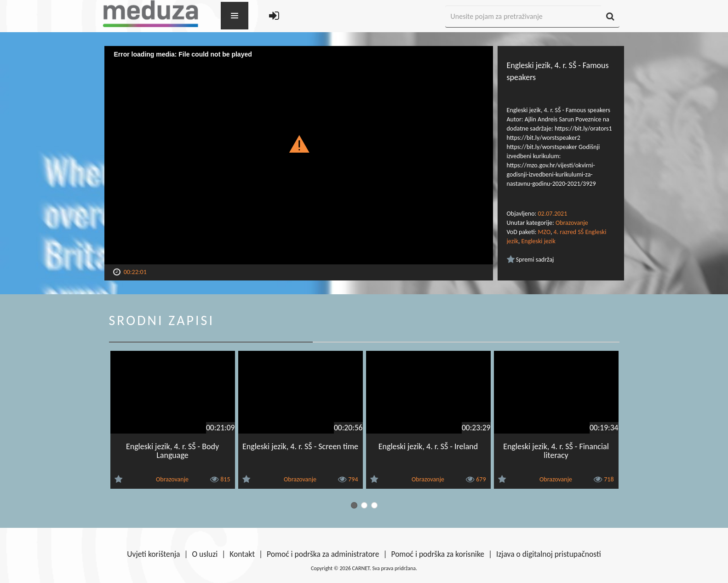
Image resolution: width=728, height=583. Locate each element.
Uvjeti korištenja (153, 554)
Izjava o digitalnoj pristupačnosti (549, 554)
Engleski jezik (538, 241)
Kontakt (242, 554)
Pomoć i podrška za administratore (323, 554)
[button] (299, 143)
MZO (544, 232)
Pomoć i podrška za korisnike (438, 554)
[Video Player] (299, 155)
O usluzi (205, 554)
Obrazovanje (572, 223)
